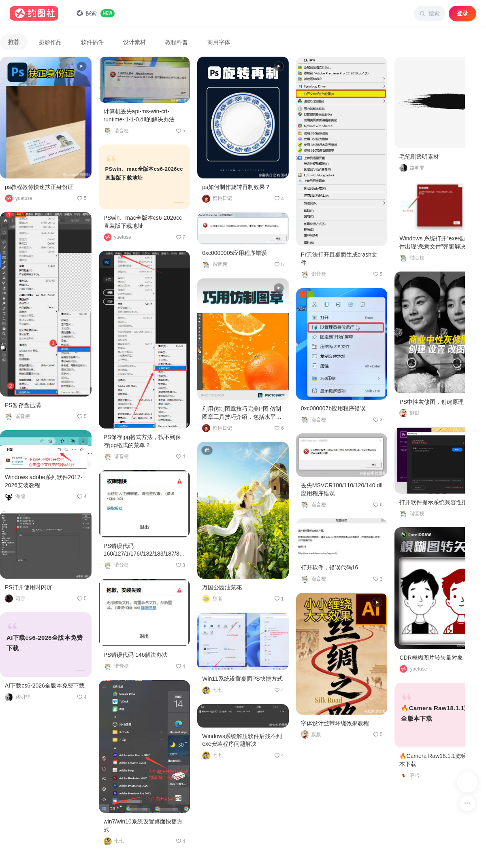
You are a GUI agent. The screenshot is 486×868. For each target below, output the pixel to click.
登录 (463, 13)
